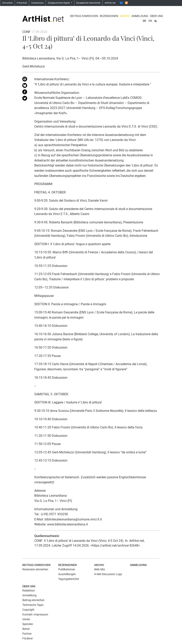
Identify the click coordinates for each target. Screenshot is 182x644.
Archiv (125, 16)
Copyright (28, 610)
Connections (37, 3)
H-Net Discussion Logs (108, 574)
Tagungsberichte (69, 579)
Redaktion (29, 590)
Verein (26, 619)
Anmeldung (140, 16)
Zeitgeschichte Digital (59, 3)
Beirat (26, 629)
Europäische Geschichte (88, 3)
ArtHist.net (110, 3)
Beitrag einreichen (84, 16)
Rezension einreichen (35, 569)
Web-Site (99, 569)
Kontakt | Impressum (35, 614)
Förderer (28, 638)
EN (150, 21)
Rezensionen (109, 16)
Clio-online (7, 3)
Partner (27, 634)
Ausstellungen (67, 574)
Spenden (28, 624)
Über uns (156, 16)
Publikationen (67, 569)
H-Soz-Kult (22, 3)
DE (144, 21)
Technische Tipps (33, 605)
